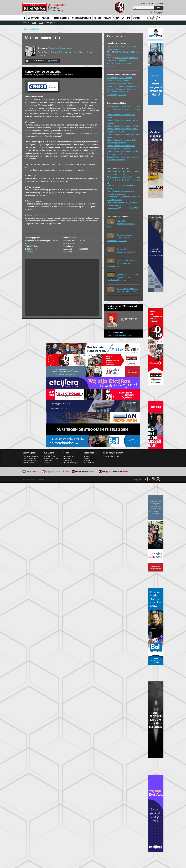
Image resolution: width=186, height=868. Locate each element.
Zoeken (159, 8)
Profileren (160, 3)
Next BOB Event (49, 456)
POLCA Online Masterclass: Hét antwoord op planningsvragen (123, 263)
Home (24, 18)
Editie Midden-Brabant (30, 456)
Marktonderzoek (113, 83)
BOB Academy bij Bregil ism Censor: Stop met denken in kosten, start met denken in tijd (124, 109)
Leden (116, 18)
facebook (147, 479)
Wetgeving (131, 83)
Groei (136, 86)
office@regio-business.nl (122, 335)
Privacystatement (90, 463)
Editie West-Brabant (29, 461)
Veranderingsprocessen (116, 95)
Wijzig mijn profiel (147, 3)
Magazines (46, 18)
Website (30, 252)
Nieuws (107, 18)
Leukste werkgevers (82, 18)
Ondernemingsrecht (126, 86)
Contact (86, 458)
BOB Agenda (48, 461)
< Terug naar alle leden (31, 29)
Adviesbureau (112, 92)
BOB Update (68, 461)
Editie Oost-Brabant (29, 458)
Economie (131, 89)
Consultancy (123, 92)
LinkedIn (53, 61)
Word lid (137, 18)
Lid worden (67, 458)
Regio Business (45, 8)
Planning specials (29, 463)
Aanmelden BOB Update (112, 456)
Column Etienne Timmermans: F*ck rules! (123, 126)
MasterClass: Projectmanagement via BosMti (121, 224)
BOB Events (33, 18)
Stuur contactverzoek (35, 61)
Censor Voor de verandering (60, 48)
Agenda (97, 18)
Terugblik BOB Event (51, 458)
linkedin (158, 479)
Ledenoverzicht (69, 456)
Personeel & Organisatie (117, 89)
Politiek (123, 83)
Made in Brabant (62, 18)
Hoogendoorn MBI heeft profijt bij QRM (122, 208)
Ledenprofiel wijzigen (71, 463)
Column (126, 81)
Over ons (126, 18)
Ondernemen (112, 86)
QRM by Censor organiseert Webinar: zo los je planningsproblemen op (123, 277)
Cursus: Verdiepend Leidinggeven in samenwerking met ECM (120, 238)
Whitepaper (47, 463)
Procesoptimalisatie (115, 81)
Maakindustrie (113, 78)
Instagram (153, 479)
